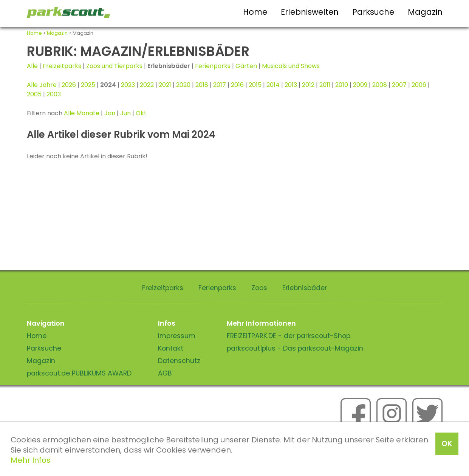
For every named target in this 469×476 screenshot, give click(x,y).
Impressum (177, 336)
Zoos (259, 288)
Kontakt (171, 348)
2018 (202, 85)
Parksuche (373, 12)
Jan (110, 113)
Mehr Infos (30, 460)
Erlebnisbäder (305, 288)
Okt (141, 113)
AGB (165, 373)
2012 (308, 85)
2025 (88, 85)
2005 (34, 94)
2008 (380, 85)
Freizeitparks (62, 66)
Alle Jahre (42, 85)
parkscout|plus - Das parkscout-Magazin (295, 348)
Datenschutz (179, 361)
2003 (54, 94)
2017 (220, 85)
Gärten (246, 66)
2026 (69, 85)
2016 (237, 85)
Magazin (425, 12)
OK (447, 444)
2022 (147, 85)
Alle (32, 66)
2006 (419, 85)
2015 (255, 85)
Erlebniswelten (310, 12)
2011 (325, 85)
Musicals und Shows (291, 66)
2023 (128, 85)
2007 (399, 85)
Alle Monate (82, 113)
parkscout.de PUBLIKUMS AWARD (79, 373)
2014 (273, 85)
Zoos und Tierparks (114, 66)
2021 (165, 85)
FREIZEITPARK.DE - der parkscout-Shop (289, 336)
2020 (183, 85)
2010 (342, 85)
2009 (360, 85)
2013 (291, 85)
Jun (125, 113)
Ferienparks (213, 66)
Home (255, 12)
